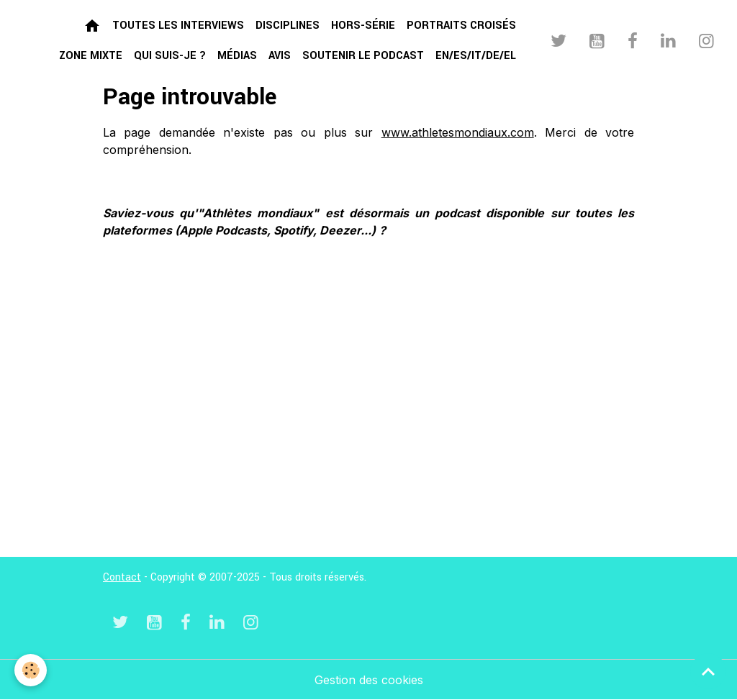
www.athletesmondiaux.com (458, 132)
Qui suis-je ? (170, 56)
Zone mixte (91, 56)
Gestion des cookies (369, 680)
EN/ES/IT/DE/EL (476, 56)
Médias (237, 56)
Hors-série (363, 26)
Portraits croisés (461, 26)
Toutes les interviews (178, 26)
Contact (122, 577)
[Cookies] (31, 670)
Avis (280, 56)
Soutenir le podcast (363, 56)
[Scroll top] (708, 671)
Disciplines (288, 26)
